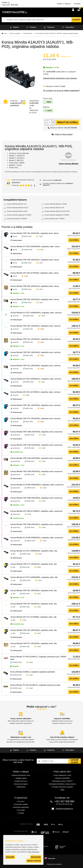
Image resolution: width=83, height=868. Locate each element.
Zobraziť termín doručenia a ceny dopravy (60, 78)
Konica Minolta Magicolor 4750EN (57, 215)
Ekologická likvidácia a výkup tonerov (63, 784)
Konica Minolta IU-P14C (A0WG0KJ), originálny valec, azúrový (36, 379)
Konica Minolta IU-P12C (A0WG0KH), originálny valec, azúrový (36, 313)
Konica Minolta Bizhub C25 (17, 204)
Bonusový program (21, 784)
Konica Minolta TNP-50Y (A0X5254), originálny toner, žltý (34, 591)
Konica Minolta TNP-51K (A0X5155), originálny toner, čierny (35, 299)
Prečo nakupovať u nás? (63, 775)
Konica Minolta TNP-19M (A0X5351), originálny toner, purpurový (36, 524)
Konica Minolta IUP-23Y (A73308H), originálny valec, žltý (34, 617)
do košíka (74, 240)
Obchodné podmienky (21, 807)
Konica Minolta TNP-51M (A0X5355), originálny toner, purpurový (36, 458)
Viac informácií (34, 852)
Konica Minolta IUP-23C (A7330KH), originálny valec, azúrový (35, 392)
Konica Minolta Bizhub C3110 (18, 208)
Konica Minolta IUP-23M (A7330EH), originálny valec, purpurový (36, 511)
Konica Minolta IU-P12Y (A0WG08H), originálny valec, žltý (34, 577)
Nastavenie (36, 857)
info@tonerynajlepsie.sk (64, 809)
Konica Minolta (28, 33)
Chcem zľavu (75, 761)
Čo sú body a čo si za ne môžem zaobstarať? (61, 91)
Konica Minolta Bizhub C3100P (56, 204)
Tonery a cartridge (15, 33)
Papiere (31, 27)
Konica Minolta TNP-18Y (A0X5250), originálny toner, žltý (34, 630)
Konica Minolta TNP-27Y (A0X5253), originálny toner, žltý (34, 564)
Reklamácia (21, 787)
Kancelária (69, 27)
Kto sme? (21, 801)
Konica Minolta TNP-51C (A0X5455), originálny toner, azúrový (35, 366)
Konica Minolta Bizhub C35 (54, 208)
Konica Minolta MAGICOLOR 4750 (57, 211)
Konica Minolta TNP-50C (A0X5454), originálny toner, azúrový (35, 352)
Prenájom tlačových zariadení (63, 787)
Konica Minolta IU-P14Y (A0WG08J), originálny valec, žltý (34, 551)
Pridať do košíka (68, 122)
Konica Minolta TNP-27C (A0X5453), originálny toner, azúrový (35, 419)
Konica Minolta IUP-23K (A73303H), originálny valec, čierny (35, 273)
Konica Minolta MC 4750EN (55, 219)
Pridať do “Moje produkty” (62, 134)
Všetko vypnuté (34, 861)
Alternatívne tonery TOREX (63, 781)
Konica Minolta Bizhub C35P (17, 211)
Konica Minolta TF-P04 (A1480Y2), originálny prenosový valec (35, 685)
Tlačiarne (49, 27)
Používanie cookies (21, 804)
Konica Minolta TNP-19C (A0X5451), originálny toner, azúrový (35, 326)
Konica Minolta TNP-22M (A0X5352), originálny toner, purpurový (36, 471)
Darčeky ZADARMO (63, 778)
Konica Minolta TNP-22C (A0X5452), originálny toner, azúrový (35, 339)
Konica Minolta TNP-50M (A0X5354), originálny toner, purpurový (36, 498)
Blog (63, 790)
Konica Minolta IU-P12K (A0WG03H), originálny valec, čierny (35, 247)
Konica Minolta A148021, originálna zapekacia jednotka (33, 672)
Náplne (13, 27)
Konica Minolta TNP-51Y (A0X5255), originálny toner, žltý (34, 643)
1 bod (40, 236)
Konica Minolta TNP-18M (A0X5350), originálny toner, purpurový (36, 432)
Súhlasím (10, 857)
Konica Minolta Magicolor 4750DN (19, 215)
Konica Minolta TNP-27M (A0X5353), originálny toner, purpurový (36, 445)
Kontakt (77, 4)
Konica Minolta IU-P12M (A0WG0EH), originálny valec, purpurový (37, 485)
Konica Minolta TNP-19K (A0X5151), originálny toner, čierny (35, 260)
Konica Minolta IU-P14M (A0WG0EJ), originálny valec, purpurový (37, 538)
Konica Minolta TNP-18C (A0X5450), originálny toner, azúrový (35, 405)
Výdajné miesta (21, 778)
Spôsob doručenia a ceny (21, 775)
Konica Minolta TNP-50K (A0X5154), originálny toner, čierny (35, 286)
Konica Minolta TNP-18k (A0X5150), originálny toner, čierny (35, 233)
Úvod (5, 33)
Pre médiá (21, 810)
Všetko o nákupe (64, 4)
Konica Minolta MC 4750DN (17, 219)
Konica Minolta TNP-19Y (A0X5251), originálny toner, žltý (34, 604)
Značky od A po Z (21, 781)
